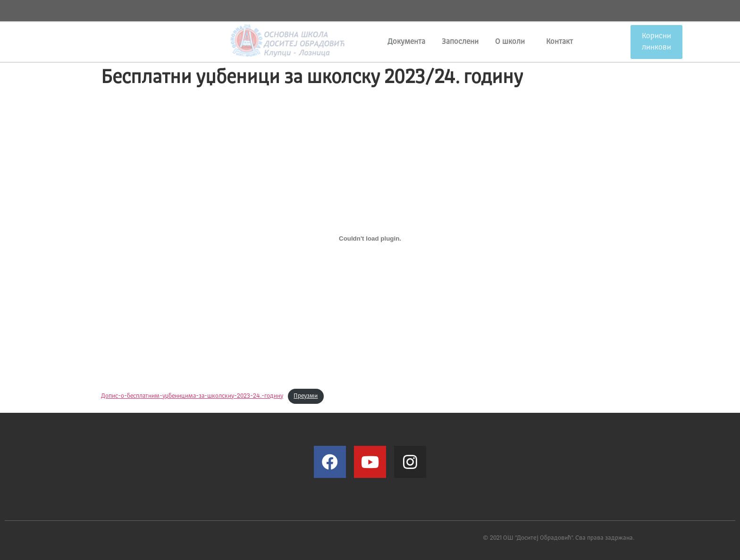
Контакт (559, 42)
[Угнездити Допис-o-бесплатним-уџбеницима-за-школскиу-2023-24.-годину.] (370, 238)
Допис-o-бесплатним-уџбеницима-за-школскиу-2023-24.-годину (192, 396)
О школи (512, 42)
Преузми (306, 396)
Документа (406, 42)
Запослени (460, 42)
